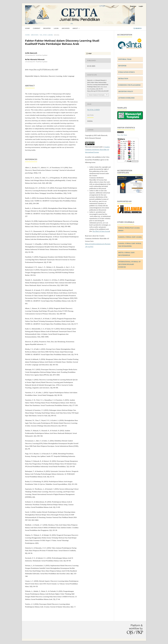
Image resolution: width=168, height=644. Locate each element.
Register (47, 28)
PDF (90, 53)
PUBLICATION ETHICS (126, 72)
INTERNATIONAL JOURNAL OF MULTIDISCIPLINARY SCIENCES (129, 264)
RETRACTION (123, 79)
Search (138, 28)
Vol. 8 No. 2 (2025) (46, 35)
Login (56, 28)
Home (27, 28)
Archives (66, 28)
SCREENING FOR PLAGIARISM (129, 85)
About (75, 28)
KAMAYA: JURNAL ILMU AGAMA (130, 237)
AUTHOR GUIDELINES (126, 98)
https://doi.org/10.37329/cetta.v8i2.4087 (44, 70)
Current (37, 28)
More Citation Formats (96, 95)
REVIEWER (122, 66)
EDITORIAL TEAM (125, 59)
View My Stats (122, 135)
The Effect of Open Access (101, 231)
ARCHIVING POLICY (126, 91)
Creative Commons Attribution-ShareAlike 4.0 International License (97, 150)
